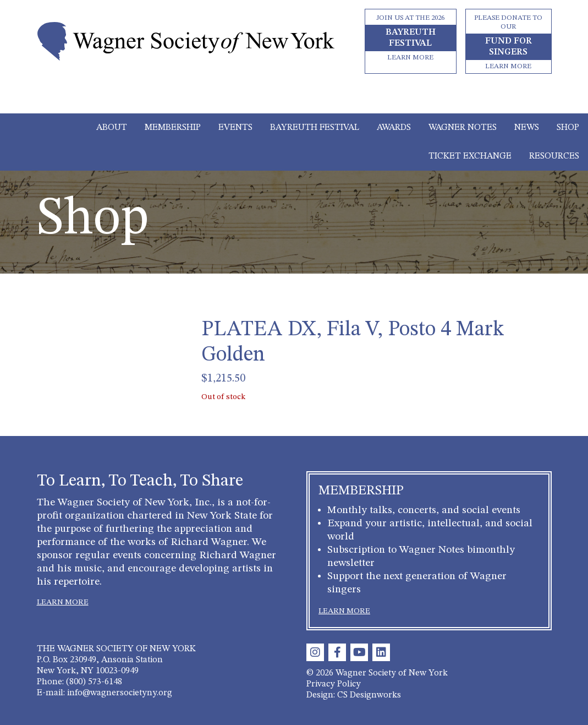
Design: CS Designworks (354, 695)
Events (235, 128)
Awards (394, 128)
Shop (568, 128)
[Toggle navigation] (294, 98)
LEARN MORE (63, 602)
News (527, 128)
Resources (554, 156)
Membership (173, 128)
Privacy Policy (334, 684)
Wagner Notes (463, 128)
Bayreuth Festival (315, 128)
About (112, 128)
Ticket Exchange (470, 156)
